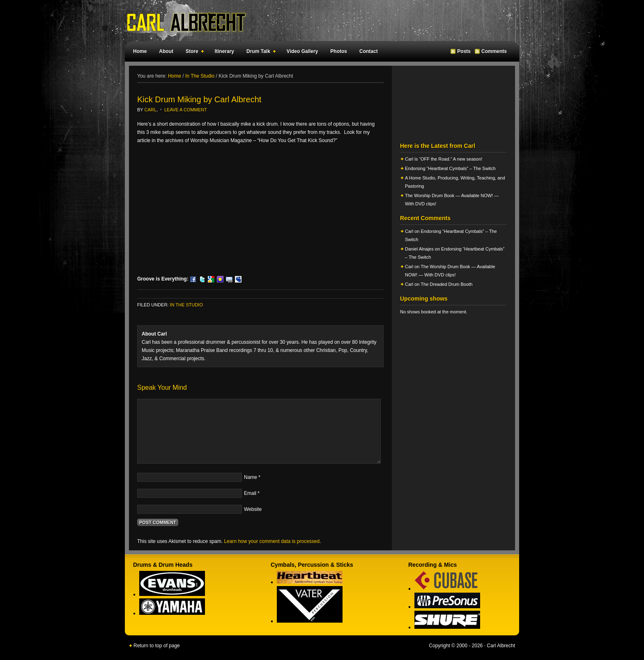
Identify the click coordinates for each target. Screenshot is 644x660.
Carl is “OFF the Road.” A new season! (444, 159)
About (166, 51)
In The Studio (186, 305)
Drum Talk (259, 53)
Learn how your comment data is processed (272, 541)
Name (251, 477)
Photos (339, 51)
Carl (151, 110)
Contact (369, 51)
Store (193, 53)
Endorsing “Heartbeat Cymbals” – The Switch (450, 168)
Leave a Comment (186, 110)
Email (250, 493)
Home (140, 51)
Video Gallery (302, 51)
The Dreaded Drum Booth (446, 284)
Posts (464, 51)
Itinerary (224, 51)
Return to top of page (157, 646)
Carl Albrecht (318, 21)
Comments (494, 51)
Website (253, 509)
